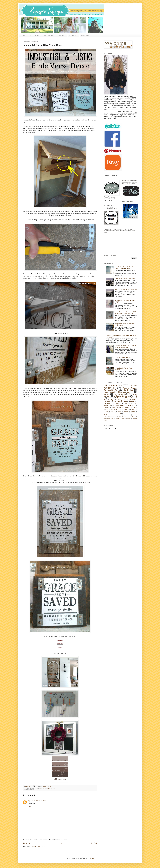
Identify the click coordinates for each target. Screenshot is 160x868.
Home (60, 843)
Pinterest (60, 644)
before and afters (113, 385)
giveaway (127, 404)
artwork (132, 402)
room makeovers (120, 394)
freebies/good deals (109, 419)
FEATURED (85, 35)
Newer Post (27, 843)
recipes (110, 398)
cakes (105, 413)
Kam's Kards (107, 415)
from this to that (120, 419)
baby (133, 409)
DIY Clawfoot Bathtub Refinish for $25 (126, 290)
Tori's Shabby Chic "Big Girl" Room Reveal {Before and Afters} (125, 268)
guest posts (127, 415)
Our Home (107, 404)
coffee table (115, 409)
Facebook (60, 640)
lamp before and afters (120, 402)
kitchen (134, 415)
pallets (105, 417)
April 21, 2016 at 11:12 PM (38, 801)
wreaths (133, 411)
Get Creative (52, 789)
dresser (119, 398)
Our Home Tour (34, 35)
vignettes (128, 419)
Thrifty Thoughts (123, 400)
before (134, 417)
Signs (112, 400)
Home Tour (131, 406)
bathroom (112, 413)
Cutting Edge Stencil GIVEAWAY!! (125, 279)
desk (105, 400)
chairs (119, 411)
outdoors (126, 411)
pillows (113, 411)
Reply (30, 806)
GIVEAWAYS (61, 35)
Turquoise (107, 407)
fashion (118, 404)
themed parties (113, 417)
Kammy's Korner (47, 786)
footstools (126, 413)
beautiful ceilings (117, 415)
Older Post (93, 843)
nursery (119, 413)
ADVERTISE (73, 35)
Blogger (92, 858)
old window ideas (119, 406)
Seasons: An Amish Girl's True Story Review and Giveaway (125, 346)
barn (129, 417)
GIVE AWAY (125, 409)
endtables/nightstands (122, 396)
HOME (23, 35)
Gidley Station (122, 417)
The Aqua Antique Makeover (123, 357)
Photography (117, 407)
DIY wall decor (44, 789)
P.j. (29, 801)
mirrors (106, 411)
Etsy (60, 648)
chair (135, 396)
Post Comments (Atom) (38, 846)
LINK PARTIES (48, 35)
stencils (107, 394)
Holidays (133, 413)
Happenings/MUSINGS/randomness (117, 392)
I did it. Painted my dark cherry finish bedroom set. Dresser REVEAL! (125, 313)
